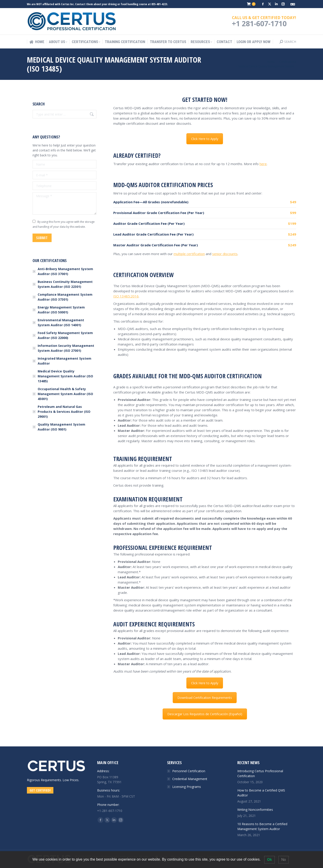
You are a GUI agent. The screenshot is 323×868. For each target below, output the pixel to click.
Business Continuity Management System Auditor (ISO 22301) (65, 284)
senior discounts (225, 254)
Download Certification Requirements (205, 698)
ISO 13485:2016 (126, 296)
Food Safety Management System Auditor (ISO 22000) (65, 335)
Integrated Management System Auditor (64, 361)
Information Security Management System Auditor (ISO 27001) (66, 348)
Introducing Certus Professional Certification (260, 773)
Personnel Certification (189, 771)
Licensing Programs (187, 787)
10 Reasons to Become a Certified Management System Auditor (262, 826)
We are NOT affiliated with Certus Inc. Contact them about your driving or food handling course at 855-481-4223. (97, 4)
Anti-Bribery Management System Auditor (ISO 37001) (65, 271)
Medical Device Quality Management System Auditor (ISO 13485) (65, 376)
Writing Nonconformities (255, 810)
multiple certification (189, 254)
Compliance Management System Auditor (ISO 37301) (65, 297)
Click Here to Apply (205, 139)
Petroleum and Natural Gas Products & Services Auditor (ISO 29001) (64, 412)
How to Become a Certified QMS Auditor (261, 793)
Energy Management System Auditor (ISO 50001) (61, 310)
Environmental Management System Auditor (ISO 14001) (61, 322)
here (263, 164)
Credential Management (190, 779)
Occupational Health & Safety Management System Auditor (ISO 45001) (65, 394)
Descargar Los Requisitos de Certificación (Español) (205, 714)
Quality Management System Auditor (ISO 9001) (61, 427)
